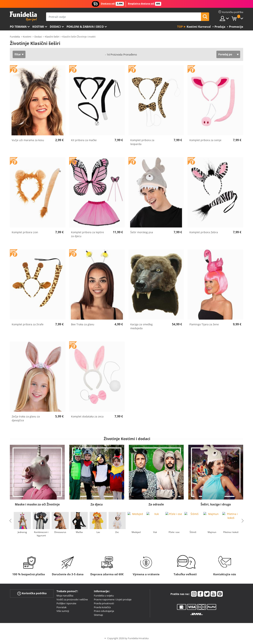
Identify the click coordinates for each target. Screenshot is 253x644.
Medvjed (136, 532)
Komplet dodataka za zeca (87, 416)
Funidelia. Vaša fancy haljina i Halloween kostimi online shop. (23, 16)
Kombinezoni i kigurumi (41, 534)
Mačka (79, 532)
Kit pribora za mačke (84, 140)
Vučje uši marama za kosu (28, 140)
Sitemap (98, 615)
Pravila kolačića (102, 607)
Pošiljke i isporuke (66, 603)
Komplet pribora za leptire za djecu (87, 234)
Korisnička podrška (32, 593)
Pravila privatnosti (104, 603)
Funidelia (15, 37)
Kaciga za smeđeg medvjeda (141, 326)
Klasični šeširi (52, 37)
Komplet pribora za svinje (205, 140)
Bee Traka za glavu (83, 324)
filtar (18, 54)
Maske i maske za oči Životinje (37, 504)
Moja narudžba (65, 596)
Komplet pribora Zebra (204, 232)
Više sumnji (63, 611)
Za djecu (97, 504)
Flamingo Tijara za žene (204, 324)
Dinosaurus (60, 532)
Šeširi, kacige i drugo (216, 504)
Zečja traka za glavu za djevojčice (26, 418)
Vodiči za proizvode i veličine (72, 599)
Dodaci (55, 27)
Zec (117, 532)
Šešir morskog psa (142, 232)
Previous (10, 521)
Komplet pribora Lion (25, 232)
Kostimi (38, 27)
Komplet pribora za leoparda (142, 142)
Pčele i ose (174, 532)
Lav (98, 532)
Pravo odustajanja (104, 611)
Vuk (155, 532)
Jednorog (22, 532)
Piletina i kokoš (231, 532)
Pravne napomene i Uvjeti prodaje (113, 599)
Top (180, 27)
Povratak (62, 607)
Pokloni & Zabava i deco (85, 27)
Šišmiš (193, 532)
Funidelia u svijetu (104, 596)
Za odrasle (156, 504)
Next (243, 521)
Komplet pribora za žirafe (28, 324)
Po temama (18, 27)
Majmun (212, 532)
